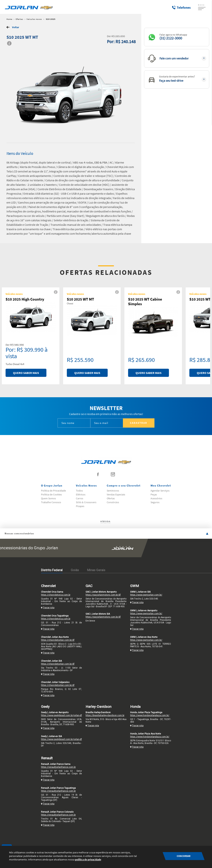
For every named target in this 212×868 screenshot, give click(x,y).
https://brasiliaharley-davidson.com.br (105, 715)
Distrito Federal (52, 570)
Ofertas (19, 19)
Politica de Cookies (51, 494)
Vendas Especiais (116, 494)
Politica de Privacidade (53, 491)
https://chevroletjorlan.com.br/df (58, 640)
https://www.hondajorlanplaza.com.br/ (150, 715)
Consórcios (113, 502)
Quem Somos (48, 498)
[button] (177, 37)
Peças (154, 494)
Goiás (75, 570)
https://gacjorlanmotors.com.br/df (103, 595)
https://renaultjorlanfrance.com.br (58, 767)
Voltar (16, 27)
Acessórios (156, 498)
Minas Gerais (96, 570)
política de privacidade (88, 859)
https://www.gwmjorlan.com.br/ (146, 595)
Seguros (155, 502)
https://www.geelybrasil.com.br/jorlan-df (61, 715)
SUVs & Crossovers (86, 502)
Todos (79, 491)
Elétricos (81, 494)
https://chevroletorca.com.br (56, 595)
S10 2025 (50, 19)
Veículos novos (34, 19)
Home (9, 19)
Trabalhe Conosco (51, 502)
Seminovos (113, 491)
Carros (80, 498)
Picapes (80, 506)
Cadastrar (139, 423)
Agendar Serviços (160, 491)
